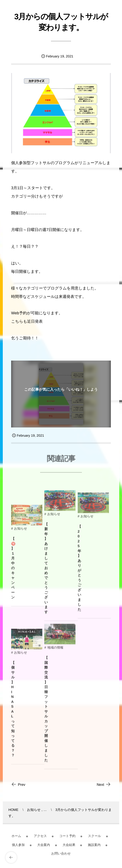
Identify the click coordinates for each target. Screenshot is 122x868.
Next (104, 785)
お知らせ (20, 531)
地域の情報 (55, 650)
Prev (18, 785)
